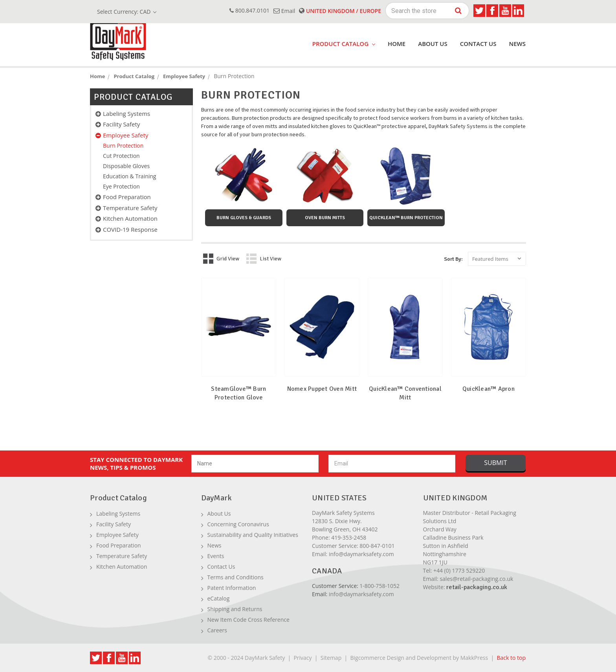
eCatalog (219, 598)
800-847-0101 (377, 546)
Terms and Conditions (236, 577)
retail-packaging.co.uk (477, 587)
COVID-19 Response (130, 229)
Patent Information (232, 588)
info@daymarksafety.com (361, 554)
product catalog (344, 44)
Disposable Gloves (126, 166)
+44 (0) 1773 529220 (459, 570)
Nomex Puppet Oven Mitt (322, 389)
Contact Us (478, 44)
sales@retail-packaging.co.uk (476, 579)
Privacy (302, 658)
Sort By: (453, 259)
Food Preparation (127, 197)
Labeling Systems (126, 114)
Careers (217, 630)
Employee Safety (126, 135)
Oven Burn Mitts (325, 218)
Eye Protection (121, 186)
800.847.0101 (249, 10)
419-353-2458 (349, 537)
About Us (433, 44)
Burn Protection (123, 146)
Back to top (511, 658)
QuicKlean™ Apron (489, 389)
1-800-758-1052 (379, 586)
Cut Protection (121, 156)
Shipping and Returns (235, 609)
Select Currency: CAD (127, 12)
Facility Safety (121, 124)
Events (216, 556)
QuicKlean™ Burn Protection (406, 218)
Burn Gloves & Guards (244, 218)
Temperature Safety (130, 208)
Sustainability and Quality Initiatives (253, 535)
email (284, 11)
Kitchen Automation (130, 218)
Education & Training (129, 176)
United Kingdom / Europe (340, 11)
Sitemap (331, 658)
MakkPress (474, 658)
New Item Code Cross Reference (248, 620)
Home (397, 44)
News (517, 44)
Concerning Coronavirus (238, 524)
